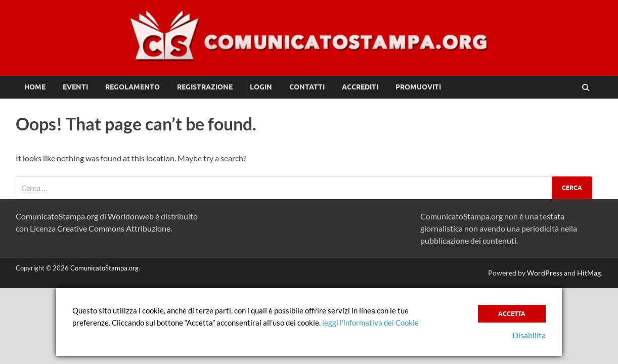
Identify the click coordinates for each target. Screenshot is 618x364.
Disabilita (529, 335)
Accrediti (360, 87)
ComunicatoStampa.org (104, 268)
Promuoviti (418, 87)
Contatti (307, 87)
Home (35, 87)
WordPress (545, 273)
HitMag (589, 273)
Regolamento (133, 87)
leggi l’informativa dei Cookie (370, 323)
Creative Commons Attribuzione (114, 228)
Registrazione (205, 87)
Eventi (75, 87)
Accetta (512, 314)
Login (261, 87)
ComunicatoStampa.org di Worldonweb (85, 216)
